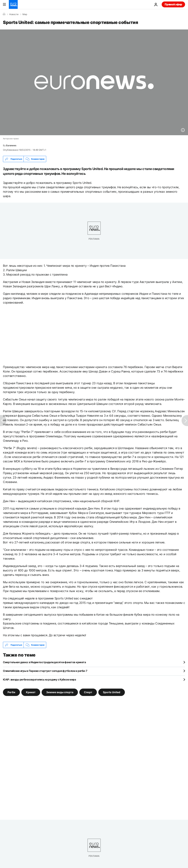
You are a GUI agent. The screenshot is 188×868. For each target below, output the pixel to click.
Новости (14, 14)
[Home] (4, 14)
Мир (25, 14)
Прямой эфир (173, 4)
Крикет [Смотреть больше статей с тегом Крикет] (31, 692)
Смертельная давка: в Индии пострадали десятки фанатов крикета (44, 662)
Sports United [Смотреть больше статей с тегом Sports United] (112, 692)
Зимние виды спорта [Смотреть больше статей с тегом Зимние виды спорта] (60, 692)
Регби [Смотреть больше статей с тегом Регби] (11, 692)
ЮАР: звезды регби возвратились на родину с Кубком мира (39, 679)
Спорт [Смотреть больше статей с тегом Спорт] (88, 692)
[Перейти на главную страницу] (13, 4)
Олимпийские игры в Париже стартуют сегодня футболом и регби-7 (45, 671)
